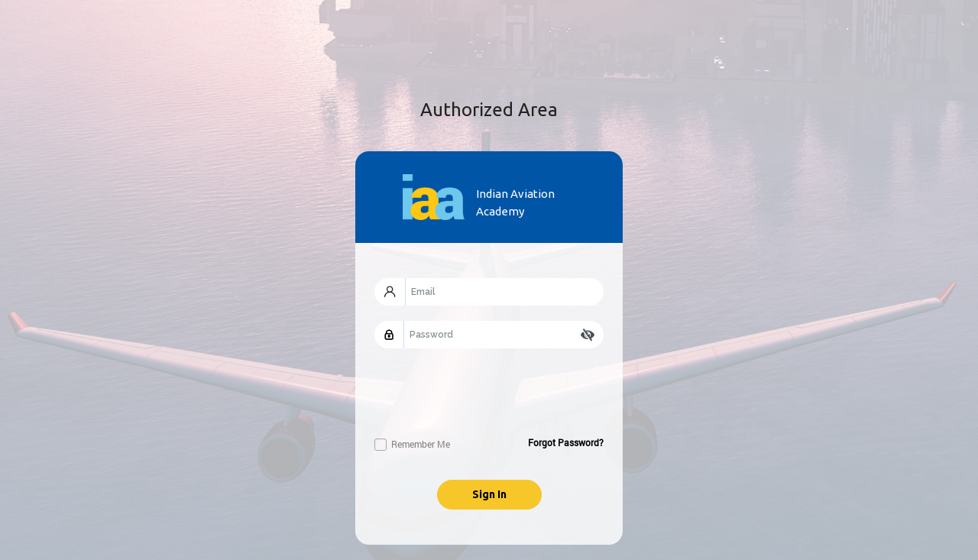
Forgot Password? (566, 442)
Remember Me (412, 444)
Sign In (489, 494)
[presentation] (491, 393)
